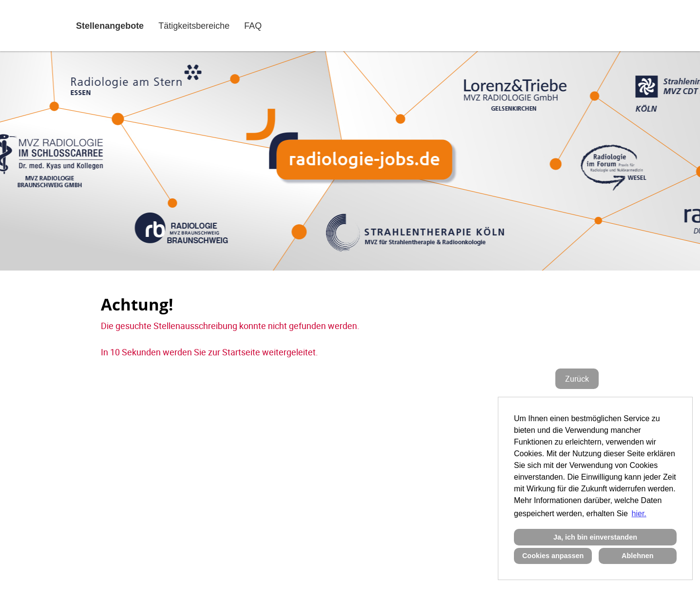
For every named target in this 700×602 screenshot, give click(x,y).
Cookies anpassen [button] (553, 556)
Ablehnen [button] (638, 556)
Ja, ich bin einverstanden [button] (595, 537)
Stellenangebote (110, 26)
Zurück (577, 379)
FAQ (253, 26)
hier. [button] (639, 514)
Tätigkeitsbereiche (194, 26)
